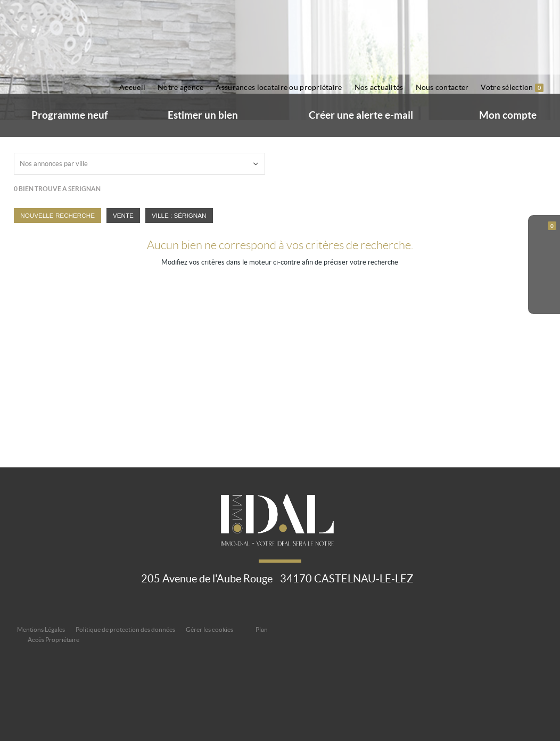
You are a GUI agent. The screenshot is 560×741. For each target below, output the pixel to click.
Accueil (132, 87)
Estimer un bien (203, 115)
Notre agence (180, 87)
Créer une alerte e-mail (361, 115)
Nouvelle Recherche (57, 215)
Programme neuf (70, 115)
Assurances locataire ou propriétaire (279, 87)
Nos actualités (379, 87)
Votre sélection (512, 88)
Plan (262, 629)
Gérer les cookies (209, 629)
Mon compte (508, 115)
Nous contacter (442, 87)
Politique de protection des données (125, 629)
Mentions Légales (41, 629)
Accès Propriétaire (53, 640)
